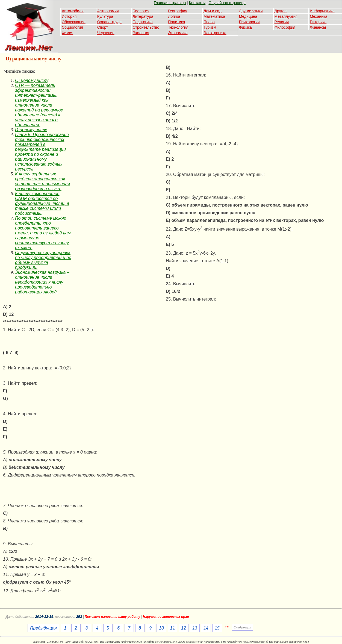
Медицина (248, 16)
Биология (141, 11)
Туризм (210, 27)
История (69, 16)
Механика (319, 16)
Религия (282, 22)
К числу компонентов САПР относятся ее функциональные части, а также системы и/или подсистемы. (42, 203)
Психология (249, 22)
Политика (176, 22)
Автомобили (73, 11)
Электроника (215, 33)
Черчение (106, 33)
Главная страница (170, 3)
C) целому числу (32, 80)
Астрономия (108, 11)
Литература (143, 16)
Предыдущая (43, 628)
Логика (174, 16)
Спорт (103, 27)
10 (161, 628)
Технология (178, 27)
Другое (281, 11)
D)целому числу (31, 130)
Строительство (146, 27)
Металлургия (286, 16)
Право (209, 22)
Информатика (322, 11)
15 (217, 628)
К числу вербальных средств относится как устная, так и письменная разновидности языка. (42, 181)
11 (173, 628)
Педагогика (143, 22)
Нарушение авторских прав (166, 617)
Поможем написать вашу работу (112, 617)
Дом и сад (213, 11)
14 (206, 628)
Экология (141, 33)
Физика (245, 27)
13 (195, 628)
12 (184, 628)
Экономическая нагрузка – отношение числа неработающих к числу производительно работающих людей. (42, 282)
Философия (285, 27)
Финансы (318, 27)
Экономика (178, 33)
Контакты (197, 3)
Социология (72, 27)
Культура (105, 16)
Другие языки (251, 11)
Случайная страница (227, 3)
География (178, 11)
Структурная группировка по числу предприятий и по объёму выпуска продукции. (43, 260)
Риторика (318, 22)
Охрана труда (109, 22)
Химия (67, 33)
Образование (74, 22)
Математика (214, 16)
